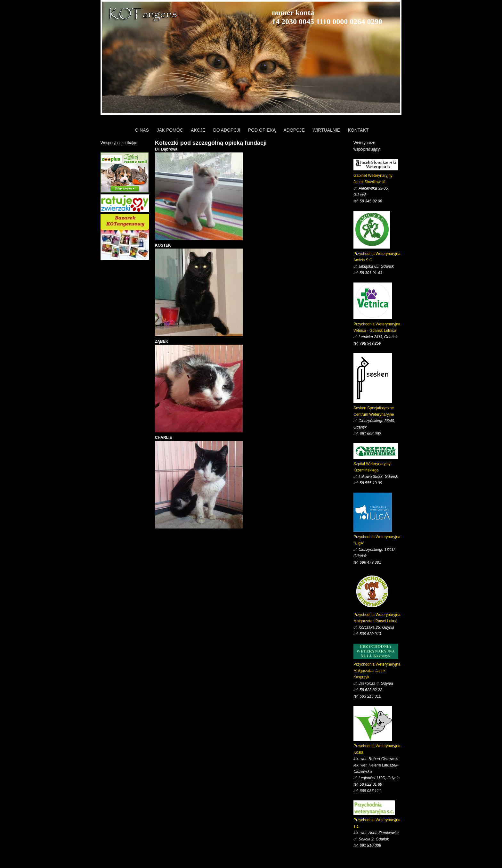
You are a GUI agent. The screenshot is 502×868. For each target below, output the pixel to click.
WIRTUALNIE (326, 130)
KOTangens (144, 14)
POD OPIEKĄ (262, 130)
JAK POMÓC (170, 130)
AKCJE (198, 130)
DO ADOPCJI (227, 130)
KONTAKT (358, 130)
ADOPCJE (294, 130)
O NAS (142, 130)
